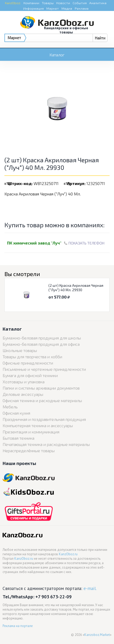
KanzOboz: (13, 3)
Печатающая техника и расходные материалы (46, 444)
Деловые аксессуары (23, 394)
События (80, 3)
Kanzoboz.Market (97, 635)
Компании (31, 3)
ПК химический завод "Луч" (34, 243)
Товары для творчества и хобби (32, 357)
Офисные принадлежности (28, 363)
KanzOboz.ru (68, 554)
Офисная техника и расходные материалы (42, 400)
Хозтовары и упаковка (24, 382)
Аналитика (98, 3)
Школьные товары (20, 350)
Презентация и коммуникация (31, 432)
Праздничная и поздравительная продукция (44, 419)
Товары (48, 3)
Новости (63, 3)
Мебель (10, 407)
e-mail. (90, 588)
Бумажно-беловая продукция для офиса (41, 344)
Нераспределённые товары (29, 451)
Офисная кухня (16, 413)
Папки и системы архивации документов (41, 388)
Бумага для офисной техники (30, 375)
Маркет (53, 8)
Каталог (57, 55)
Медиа (67, 8)
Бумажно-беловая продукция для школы (42, 338)
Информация (33, 8)
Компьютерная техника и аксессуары (38, 425)
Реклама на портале (18, 626)
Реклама (82, 8)
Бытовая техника (18, 438)
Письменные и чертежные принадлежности (44, 369)
